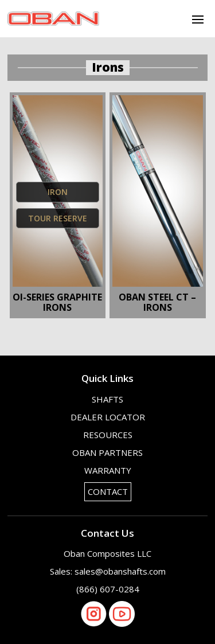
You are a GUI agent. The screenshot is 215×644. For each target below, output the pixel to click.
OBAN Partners (107, 452)
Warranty (108, 470)
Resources (108, 435)
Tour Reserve (58, 218)
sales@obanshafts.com (120, 571)
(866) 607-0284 (108, 589)
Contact (108, 491)
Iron (58, 192)
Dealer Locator (108, 417)
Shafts (107, 399)
